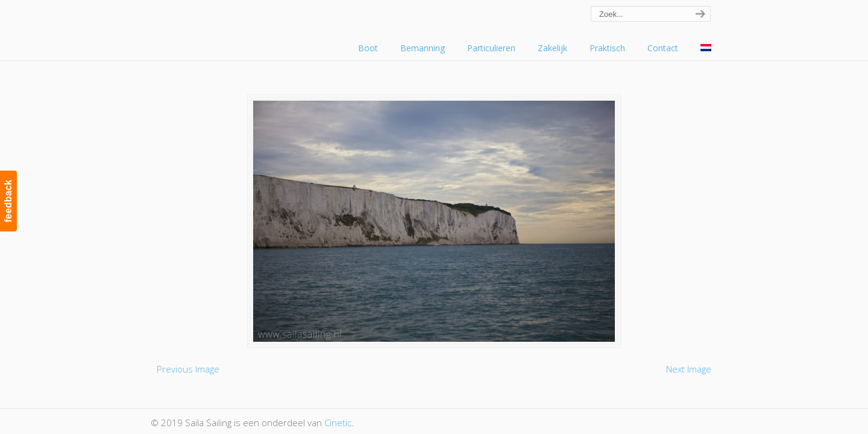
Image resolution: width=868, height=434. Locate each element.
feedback (8, 201)
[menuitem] (706, 48)
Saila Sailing (217, 26)
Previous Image (188, 369)
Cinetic (338, 423)
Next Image (689, 369)
